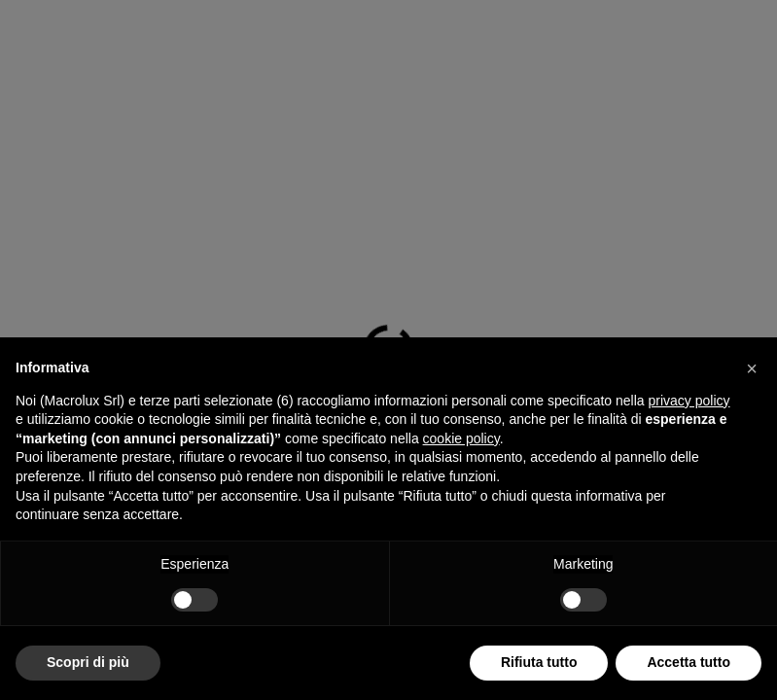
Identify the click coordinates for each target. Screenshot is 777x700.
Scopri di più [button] (88, 662)
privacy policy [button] (689, 401)
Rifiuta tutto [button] (539, 662)
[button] (752, 368)
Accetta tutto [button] (689, 662)
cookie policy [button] (461, 438)
